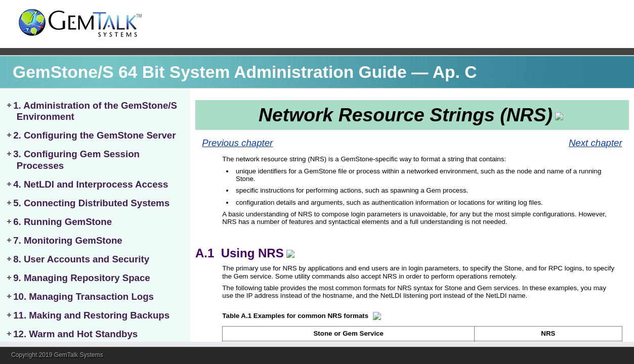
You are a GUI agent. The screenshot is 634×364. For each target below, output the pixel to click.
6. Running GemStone (62, 222)
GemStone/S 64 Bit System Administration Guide (210, 72)
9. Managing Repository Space (82, 278)
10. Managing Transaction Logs (83, 297)
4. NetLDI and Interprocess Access (91, 184)
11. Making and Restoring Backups (91, 315)
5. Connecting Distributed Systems (91, 203)
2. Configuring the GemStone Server (94, 135)
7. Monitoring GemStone (68, 240)
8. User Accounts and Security (81, 259)
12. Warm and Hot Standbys (75, 334)
